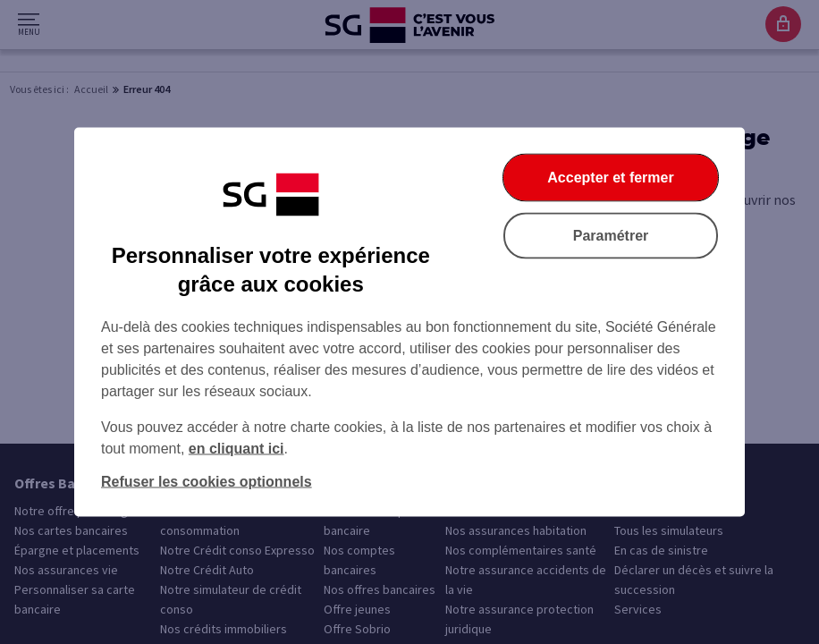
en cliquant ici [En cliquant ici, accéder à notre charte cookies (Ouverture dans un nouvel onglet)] (236, 449)
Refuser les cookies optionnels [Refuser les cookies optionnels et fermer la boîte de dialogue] (207, 482)
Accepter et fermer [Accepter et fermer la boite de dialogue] (610, 178)
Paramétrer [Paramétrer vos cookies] (611, 236)
